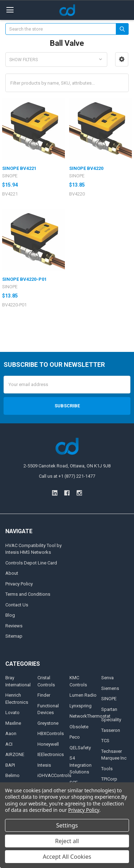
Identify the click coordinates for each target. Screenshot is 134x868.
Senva (107, 678)
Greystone (48, 723)
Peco (75, 737)
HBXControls (51, 733)
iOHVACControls (54, 775)
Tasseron (111, 730)
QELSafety (80, 748)
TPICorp (109, 779)
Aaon (11, 733)
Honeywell (48, 744)
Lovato (12, 712)
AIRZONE (15, 754)
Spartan (109, 709)
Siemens (110, 688)
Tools (107, 769)
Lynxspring (81, 706)
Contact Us (17, 605)
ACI (9, 744)
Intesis (44, 765)
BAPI (10, 765)
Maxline (13, 723)
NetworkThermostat (90, 716)
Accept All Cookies (67, 857)
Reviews (14, 626)
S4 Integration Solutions (81, 765)
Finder (44, 695)
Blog (10, 615)
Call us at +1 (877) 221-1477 (67, 476)
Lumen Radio (83, 695)
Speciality (111, 720)
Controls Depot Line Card (31, 563)
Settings (67, 825)
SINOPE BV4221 (19, 168)
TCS (105, 741)
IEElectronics (51, 754)
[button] (122, 59)
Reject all (67, 841)
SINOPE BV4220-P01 (24, 279)
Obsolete (79, 727)
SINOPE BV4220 (86, 168)
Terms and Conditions (28, 594)
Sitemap (14, 636)
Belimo (12, 775)
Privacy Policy (19, 584)
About (12, 573)
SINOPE (109, 699)
